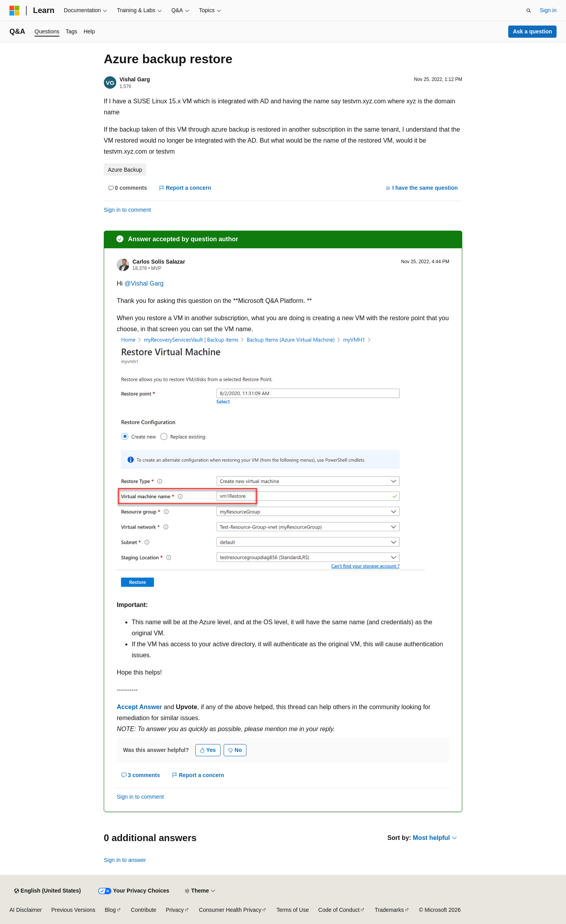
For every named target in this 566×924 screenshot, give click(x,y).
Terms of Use (292, 910)
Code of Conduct (339, 910)
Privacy (175, 910)
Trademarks (389, 910)
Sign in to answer (125, 860)
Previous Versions (73, 910)
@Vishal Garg (144, 283)
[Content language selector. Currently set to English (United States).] (47, 891)
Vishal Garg (135, 79)
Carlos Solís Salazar (159, 262)
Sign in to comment (127, 210)
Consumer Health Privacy (230, 910)
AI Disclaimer (26, 910)
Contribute (144, 910)
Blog (110, 910)
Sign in (548, 10)
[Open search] (529, 11)
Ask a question (533, 31)
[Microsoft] (15, 11)
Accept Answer (139, 707)
